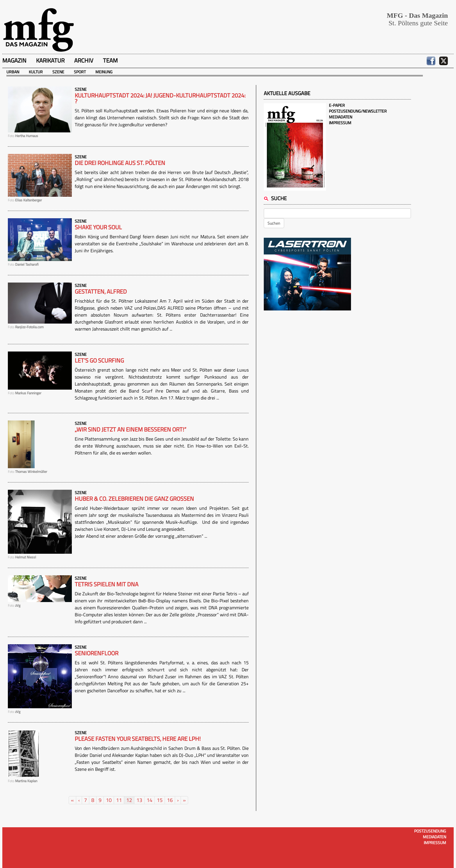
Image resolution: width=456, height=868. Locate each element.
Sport (80, 72)
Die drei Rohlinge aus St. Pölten (120, 163)
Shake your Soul (98, 227)
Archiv (84, 60)
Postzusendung (430, 831)
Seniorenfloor (97, 653)
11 (119, 800)
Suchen (274, 223)
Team (110, 60)
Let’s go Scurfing (99, 361)
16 (170, 800)
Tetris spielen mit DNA (107, 584)
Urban (13, 72)
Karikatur (50, 60)
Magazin (14, 60)
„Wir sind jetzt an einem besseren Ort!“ (130, 429)
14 (149, 800)
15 (160, 800)
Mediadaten (341, 117)
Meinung (104, 72)
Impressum (340, 123)
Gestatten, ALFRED (101, 292)
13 (139, 800)
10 (109, 800)
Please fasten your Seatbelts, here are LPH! (138, 739)
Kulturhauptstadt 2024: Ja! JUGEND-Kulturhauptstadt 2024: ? (160, 98)
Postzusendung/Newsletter (358, 111)
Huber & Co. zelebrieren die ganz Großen (134, 499)
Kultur (36, 72)
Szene (58, 72)
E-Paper (337, 105)
